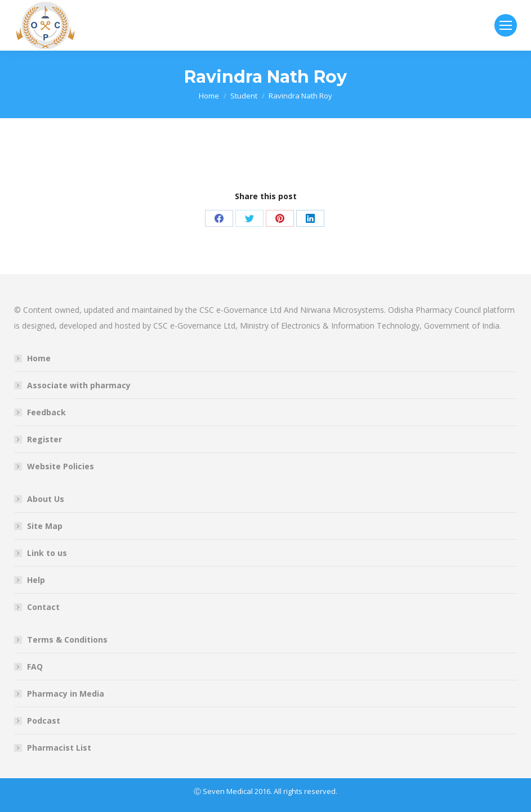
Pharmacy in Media (66, 694)
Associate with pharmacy (79, 385)
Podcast (44, 721)
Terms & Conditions (67, 640)
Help (36, 580)
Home (39, 358)
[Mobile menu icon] (506, 25)
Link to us (47, 553)
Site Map (45, 526)
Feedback (46, 412)
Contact (43, 607)
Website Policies (61, 466)
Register (44, 439)
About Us (46, 499)
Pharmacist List (59, 748)
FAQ (35, 667)
